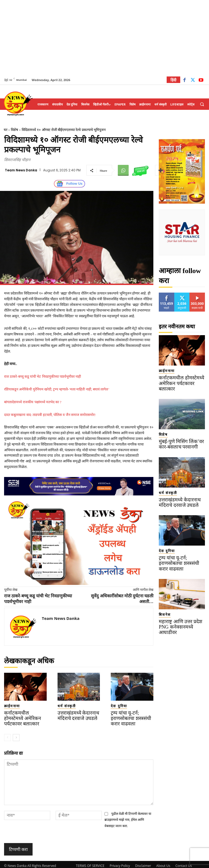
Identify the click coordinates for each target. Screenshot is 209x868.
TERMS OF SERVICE (90, 863)
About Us (163, 863)
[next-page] (16, 735)
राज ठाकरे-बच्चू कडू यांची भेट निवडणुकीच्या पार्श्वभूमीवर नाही (42, 377)
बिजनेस (163, 594)
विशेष (15, 130)
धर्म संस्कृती (64, 705)
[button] (202, 104)
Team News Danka (21, 170)
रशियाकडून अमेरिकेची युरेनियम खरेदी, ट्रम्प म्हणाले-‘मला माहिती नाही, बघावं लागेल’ (57, 389)
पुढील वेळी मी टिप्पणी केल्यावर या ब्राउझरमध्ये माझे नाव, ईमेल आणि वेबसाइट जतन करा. (128, 817)
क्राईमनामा (9, 705)
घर (6, 130)
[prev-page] (7, 735)
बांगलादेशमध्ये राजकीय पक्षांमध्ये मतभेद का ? (33, 402)
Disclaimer (143, 863)
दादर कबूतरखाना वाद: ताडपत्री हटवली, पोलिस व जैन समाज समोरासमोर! (50, 415)
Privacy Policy (120, 863)
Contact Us (184, 863)
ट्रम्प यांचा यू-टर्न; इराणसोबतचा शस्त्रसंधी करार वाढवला (131, 717)
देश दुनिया (116, 705)
